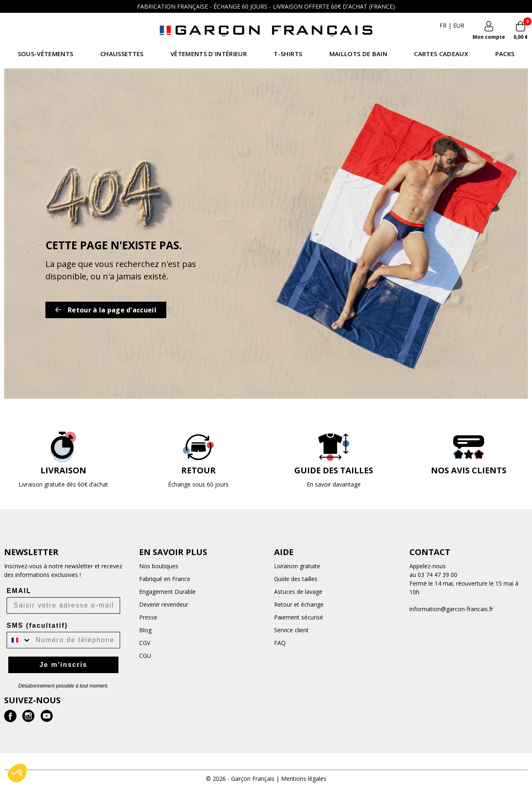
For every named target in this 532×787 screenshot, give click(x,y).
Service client (291, 630)
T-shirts (288, 54)
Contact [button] (430, 552)
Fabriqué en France (165, 579)
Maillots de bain (358, 54)
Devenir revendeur (164, 604)
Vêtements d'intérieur (209, 54)
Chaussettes (122, 54)
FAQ (280, 643)
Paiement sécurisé (299, 617)
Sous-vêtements (46, 54)
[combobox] (19, 640)
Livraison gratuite (297, 566)
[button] (17, 773)
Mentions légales (304, 779)
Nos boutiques (159, 566)
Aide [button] (284, 552)
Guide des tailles (296, 579)
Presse (148, 617)
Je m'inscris (64, 665)
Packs (505, 54)
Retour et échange (299, 604)
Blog (145, 630)
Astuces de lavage (298, 592)
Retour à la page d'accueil (106, 310)
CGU (145, 656)
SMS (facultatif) (37, 625)
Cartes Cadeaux (441, 54)
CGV (145, 643)
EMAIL (19, 591)
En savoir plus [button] (173, 552)
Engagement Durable (167, 592)
